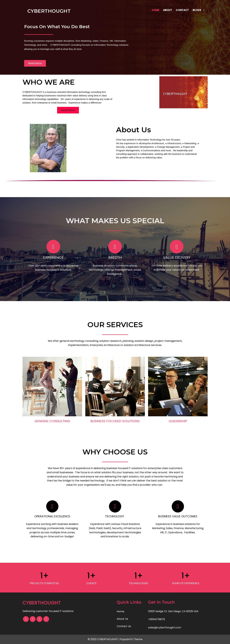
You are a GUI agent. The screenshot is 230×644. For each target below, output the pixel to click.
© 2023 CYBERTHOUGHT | (104, 639)
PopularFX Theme (131, 639)
